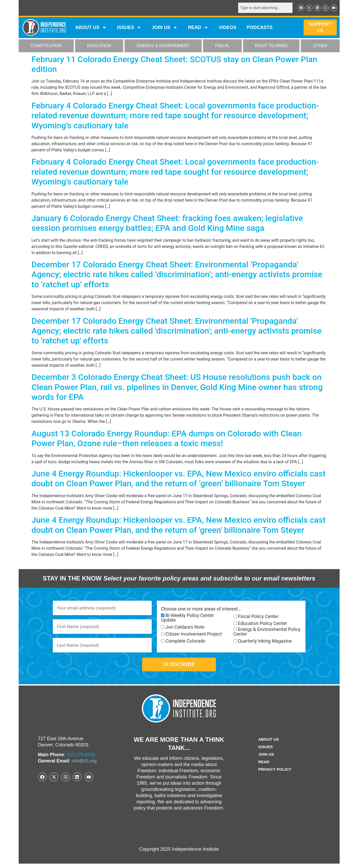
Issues (129, 28)
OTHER (320, 46)
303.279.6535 (81, 759)
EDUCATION (99, 46)
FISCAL (222, 46)
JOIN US (165, 28)
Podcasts (260, 28)
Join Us (266, 759)
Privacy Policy (275, 774)
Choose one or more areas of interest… (201, 609)
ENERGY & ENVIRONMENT (163, 46)
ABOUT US (91, 28)
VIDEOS (228, 28)
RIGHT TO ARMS (271, 46)
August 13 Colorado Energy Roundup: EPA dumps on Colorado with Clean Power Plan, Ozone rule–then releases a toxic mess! (167, 439)
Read (263, 766)
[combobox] (264, 8)
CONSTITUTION (46, 46)
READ (198, 28)
